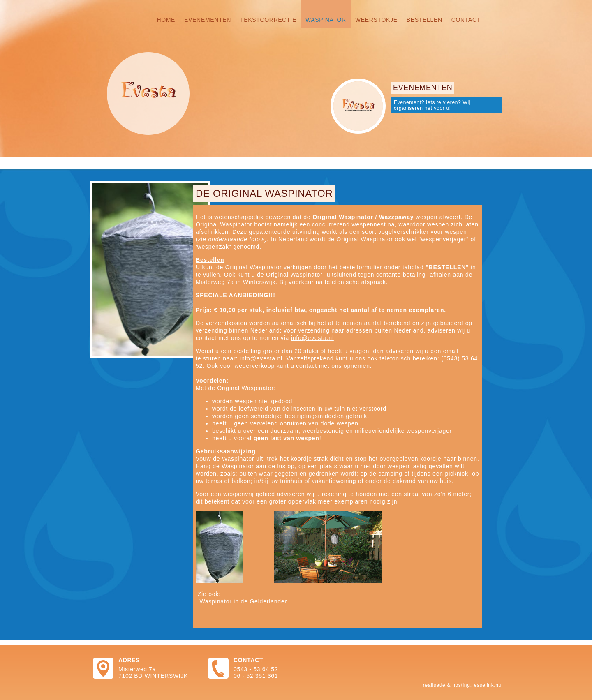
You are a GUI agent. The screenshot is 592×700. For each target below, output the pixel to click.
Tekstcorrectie (268, 20)
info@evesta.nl (312, 338)
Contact (466, 20)
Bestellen (424, 20)
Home (166, 20)
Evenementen (208, 20)
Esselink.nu (488, 685)
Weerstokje (376, 20)
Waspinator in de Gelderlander (243, 601)
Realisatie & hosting (447, 685)
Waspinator (326, 20)
